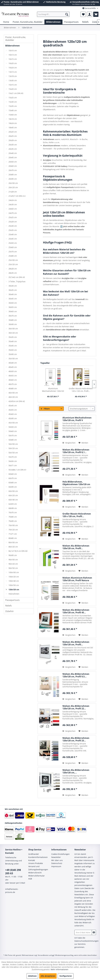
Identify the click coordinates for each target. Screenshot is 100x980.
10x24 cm (13, 68)
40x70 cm (13, 384)
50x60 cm (13, 431)
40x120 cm (13, 397)
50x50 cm (13, 427)
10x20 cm (13, 63)
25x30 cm (13, 226)
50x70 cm (13, 435)
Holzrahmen (14, 594)
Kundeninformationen (38, 857)
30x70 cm (13, 316)
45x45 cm (13, 406)
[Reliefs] (85, 22)
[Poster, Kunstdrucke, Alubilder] (28, 22)
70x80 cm (13, 517)
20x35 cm (13, 149)
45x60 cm (13, 414)
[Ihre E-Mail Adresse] (83, 932)
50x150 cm (13, 453)
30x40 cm (13, 294)
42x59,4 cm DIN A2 (17, 401)
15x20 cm (13, 89)
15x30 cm (13, 102)
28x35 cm (13, 273)
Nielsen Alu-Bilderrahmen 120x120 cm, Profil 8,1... (76, 451)
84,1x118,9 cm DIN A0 (18, 551)
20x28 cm (13, 140)
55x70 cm (13, 457)
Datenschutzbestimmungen (86, 941)
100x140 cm (14, 581)
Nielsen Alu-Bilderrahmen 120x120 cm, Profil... (76, 547)
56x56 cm (13, 461)
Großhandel (34, 854)
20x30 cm (13, 145)
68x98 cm (13, 508)
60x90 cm (13, 487)
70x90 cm (13, 521)
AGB (30, 879)
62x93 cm (13, 504)
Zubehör (10, 611)
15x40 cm (13, 110)
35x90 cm (13, 354)
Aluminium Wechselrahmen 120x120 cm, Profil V (53, 390)
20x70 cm (13, 170)
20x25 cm (13, 136)
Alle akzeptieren (48, 976)
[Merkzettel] (83, 14)
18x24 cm (13, 123)
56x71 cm (13, 465)
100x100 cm (14, 572)
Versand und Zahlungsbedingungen (38, 868)
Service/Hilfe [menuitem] (89, 8)
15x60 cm (13, 115)
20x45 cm (13, 157)
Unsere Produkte (36, 863)
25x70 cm (13, 252)
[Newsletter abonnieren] (94, 932)
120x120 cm (14, 589)
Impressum (56, 866)
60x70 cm (13, 478)
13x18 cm (13, 76)
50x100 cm (13, 444)
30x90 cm (13, 324)
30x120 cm (13, 333)
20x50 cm (13, 162)
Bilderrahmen (13, 46)
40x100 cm (13, 393)
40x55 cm (13, 376)
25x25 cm (13, 217)
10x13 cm (13, 55)
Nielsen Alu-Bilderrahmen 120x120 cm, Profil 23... (76, 739)
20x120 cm (13, 187)
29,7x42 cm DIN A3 (17, 277)
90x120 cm (13, 564)
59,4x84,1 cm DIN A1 (17, 470)
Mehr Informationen (59, 969)
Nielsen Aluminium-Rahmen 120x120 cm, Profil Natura (77, 579)
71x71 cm (13, 534)
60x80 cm (13, 483)
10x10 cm (13, 50)
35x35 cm (13, 337)
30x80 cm (13, 320)
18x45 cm (13, 127)
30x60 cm (13, 311)
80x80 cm (13, 538)
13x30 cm (13, 80)
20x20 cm (13, 132)
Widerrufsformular (36, 876)
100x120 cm (14, 577)
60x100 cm (13, 491)
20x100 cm (13, 183)
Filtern (45, 409)
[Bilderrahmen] (53, 22)
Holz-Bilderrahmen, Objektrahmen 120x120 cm (76, 483)
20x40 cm (13, 153)
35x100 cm (13, 358)
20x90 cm (13, 179)
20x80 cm (13, 175)
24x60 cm (13, 209)
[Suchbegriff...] (53, 14)
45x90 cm (13, 418)
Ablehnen (32, 976)
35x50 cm (13, 350)
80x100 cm (13, 542)
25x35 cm (13, 230)
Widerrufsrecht (35, 873)
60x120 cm (13, 495)
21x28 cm (13, 192)
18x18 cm (13, 119)
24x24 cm (13, 200)
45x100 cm (13, 423)
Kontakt (32, 860)
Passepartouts (12, 600)
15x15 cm (13, 85)
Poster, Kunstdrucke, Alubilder (16, 39)
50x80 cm (13, 440)
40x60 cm (13, 380)
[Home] (6, 22)
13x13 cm (13, 72)
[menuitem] (53, 14)
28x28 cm (13, 269)
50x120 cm (13, 448)
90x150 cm (13, 568)
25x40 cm (13, 234)
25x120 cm (13, 264)
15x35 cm (13, 106)
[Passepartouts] (71, 22)
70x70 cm (13, 512)
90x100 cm (13, 560)
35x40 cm (13, 341)
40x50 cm (13, 371)
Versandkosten (43, 955)
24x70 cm (13, 213)
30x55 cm (13, 307)
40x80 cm (13, 388)
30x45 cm (13, 299)
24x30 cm (13, 204)
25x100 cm (13, 260)
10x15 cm (13, 59)
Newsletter (56, 857)
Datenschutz (57, 863)
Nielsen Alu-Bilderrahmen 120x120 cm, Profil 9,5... (76, 675)
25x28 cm (13, 222)
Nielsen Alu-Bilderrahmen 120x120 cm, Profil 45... (76, 611)
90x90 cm (13, 555)
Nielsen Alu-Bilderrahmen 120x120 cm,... (76, 771)
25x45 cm (13, 239)
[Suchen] (67, 14)
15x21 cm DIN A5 (16, 93)
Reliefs (9, 606)
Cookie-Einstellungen (60, 854)
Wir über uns (57, 860)
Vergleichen (69, 443)
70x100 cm (13, 525)
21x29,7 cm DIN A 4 (17, 196)
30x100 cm (13, 329)
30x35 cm (13, 290)
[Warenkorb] (96, 14)
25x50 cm (13, 243)
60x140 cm (13, 500)
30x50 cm (13, 303)
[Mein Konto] (89, 14)
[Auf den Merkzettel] (83, 443)
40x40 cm (13, 363)
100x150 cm (14, 585)
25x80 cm (13, 256)
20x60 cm (13, 166)
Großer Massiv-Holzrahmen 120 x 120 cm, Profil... (81, 390)
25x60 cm (13, 247)
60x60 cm (13, 474)
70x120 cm (13, 530)
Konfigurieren (66, 976)
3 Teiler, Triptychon (17, 281)
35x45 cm (13, 346)
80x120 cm (13, 547)
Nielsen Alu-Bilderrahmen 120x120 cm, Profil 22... (76, 707)
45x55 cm (13, 410)
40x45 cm (13, 367)
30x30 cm (13, 286)
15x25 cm (13, 98)
